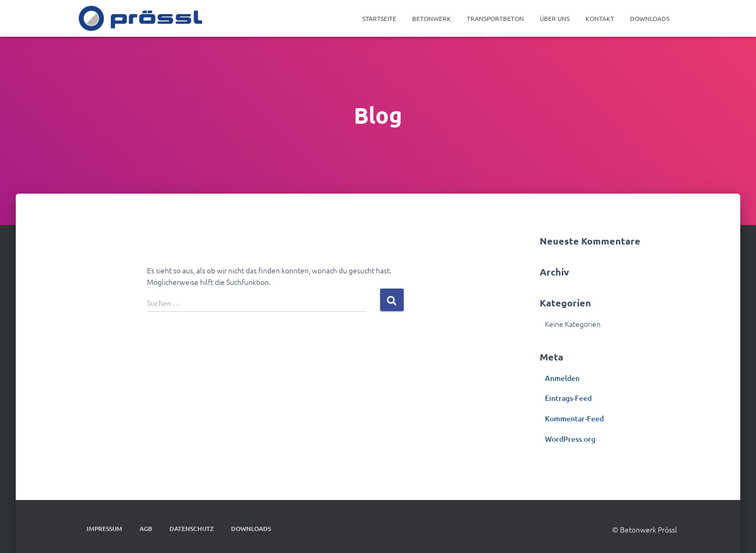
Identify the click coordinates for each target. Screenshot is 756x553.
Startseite (379, 18)
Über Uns (555, 18)
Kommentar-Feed (574, 418)
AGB (146, 529)
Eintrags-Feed (568, 398)
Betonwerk (432, 18)
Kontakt (600, 18)
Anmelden (562, 378)
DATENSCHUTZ (192, 529)
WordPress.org (570, 439)
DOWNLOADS (650, 18)
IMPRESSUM (104, 529)
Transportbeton (495, 18)
